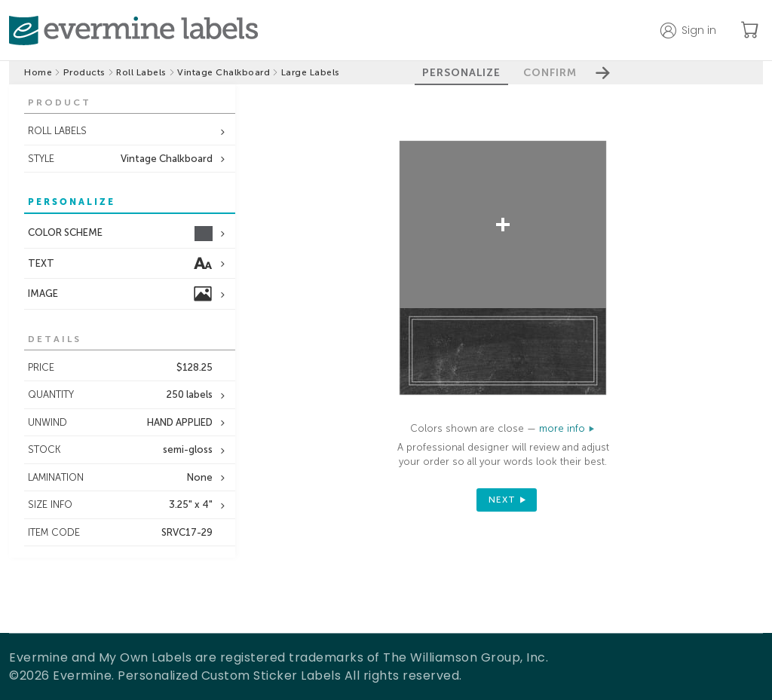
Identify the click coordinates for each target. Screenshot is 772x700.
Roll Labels (141, 72)
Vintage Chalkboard (224, 72)
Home (38, 72)
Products (84, 72)
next (502, 500)
